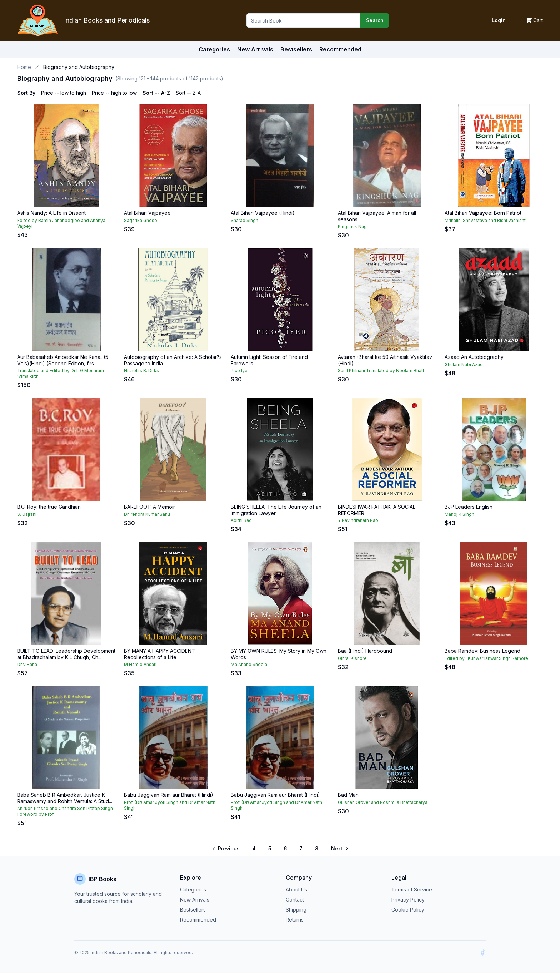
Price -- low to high (64, 93)
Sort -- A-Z (156, 93)
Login (499, 20)
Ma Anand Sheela (249, 664)
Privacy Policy (408, 900)
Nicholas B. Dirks (141, 371)
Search (375, 20)
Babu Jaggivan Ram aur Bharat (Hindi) (169, 795)
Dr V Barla (27, 664)
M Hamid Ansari (140, 664)
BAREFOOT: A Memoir (149, 507)
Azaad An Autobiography (474, 357)
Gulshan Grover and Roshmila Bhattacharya (383, 802)
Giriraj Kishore (352, 658)
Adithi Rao (241, 520)
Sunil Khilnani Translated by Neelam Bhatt (381, 371)
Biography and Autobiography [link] (79, 67)
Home (24, 67)
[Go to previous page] (226, 849)
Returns (295, 920)
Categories (214, 49)
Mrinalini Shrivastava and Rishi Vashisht (485, 220)
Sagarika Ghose (141, 220)
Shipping (296, 910)
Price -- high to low (114, 93)
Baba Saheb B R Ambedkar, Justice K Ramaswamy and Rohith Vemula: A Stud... (65, 798)
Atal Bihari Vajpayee (147, 213)
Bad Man (348, 795)
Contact (295, 900)
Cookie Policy (408, 910)
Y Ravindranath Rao (358, 520)
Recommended (198, 920)
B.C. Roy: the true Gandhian (49, 507)
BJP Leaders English (469, 507)
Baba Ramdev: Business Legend (482, 651)
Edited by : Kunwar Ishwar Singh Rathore (486, 658)
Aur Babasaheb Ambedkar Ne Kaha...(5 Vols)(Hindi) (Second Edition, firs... (63, 360)
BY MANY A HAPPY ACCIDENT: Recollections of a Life (160, 654)
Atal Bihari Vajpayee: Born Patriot (483, 213)
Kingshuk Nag (352, 226)
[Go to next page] (339, 849)
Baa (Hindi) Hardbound (365, 651)
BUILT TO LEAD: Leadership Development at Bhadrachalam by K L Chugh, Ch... (66, 654)
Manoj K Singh (459, 514)
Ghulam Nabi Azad (464, 364)
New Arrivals (195, 900)
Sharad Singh (244, 220)
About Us (296, 890)
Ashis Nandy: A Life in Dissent (51, 213)
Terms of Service (412, 890)
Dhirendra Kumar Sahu (147, 514)
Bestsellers (193, 910)
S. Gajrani (27, 514)
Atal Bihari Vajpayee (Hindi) (263, 213)
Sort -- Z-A (188, 93)
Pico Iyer (240, 371)
